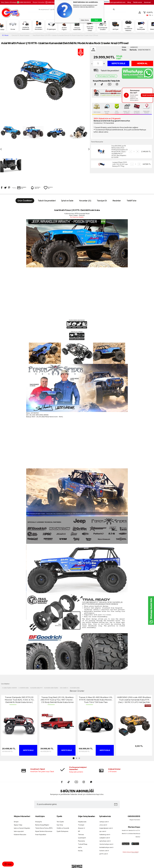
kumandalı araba (75, 668)
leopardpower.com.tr (106, 809)
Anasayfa (39, 802)
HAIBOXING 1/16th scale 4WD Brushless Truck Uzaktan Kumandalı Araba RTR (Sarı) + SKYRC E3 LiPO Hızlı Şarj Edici (134, 680)
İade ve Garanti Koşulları (22, 809)
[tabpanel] (19, 706)
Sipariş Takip (18, 806)
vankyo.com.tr (104, 802)
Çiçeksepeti (82, 818)
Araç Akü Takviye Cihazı (90, 26)
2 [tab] (76, 739)
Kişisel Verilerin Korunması (44, 812)
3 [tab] (79, 739)
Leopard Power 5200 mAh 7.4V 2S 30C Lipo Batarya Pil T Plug (120, 164)
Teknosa (81, 815)
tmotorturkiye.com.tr (106, 825)
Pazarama (81, 822)
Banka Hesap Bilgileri (42, 806)
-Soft (66, 865)
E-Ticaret (71, 865)
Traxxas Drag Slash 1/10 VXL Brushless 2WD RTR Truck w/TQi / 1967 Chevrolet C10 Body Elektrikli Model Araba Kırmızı (57, 680)
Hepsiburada (82, 802)
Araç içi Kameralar (77, 26)
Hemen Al (142, 63)
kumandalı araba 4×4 (36, 668)
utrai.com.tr (103, 806)
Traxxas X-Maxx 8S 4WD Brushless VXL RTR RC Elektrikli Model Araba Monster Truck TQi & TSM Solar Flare (96, 680)
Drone (13, 26)
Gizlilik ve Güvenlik (63, 809)
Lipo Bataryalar (141, 26)
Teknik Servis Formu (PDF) (44, 809)
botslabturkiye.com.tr (106, 828)
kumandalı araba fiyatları (51, 668)
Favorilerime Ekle (48, 155)
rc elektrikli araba (24, 668)
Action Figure (64, 26)
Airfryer (115, 26)
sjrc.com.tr (103, 812)
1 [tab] (74, 739)
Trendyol (81, 806)
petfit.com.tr (104, 834)
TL (148, 12)
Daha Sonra (85, 20)
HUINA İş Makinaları (26, 26)
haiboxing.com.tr (105, 815)
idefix (80, 828)
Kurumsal (147, 2)
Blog (129, 2)
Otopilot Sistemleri (38, 26)
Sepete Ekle (118, 63)
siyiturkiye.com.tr (105, 822)
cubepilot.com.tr (105, 818)
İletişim (16, 802)
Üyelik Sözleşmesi (62, 812)
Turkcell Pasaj (83, 825)
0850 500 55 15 (24, 2)
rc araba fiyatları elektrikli (10, 668)
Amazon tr (82, 809)
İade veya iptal (19, 812)
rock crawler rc (64, 668)
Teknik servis (137, 2)
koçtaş (80, 831)
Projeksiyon (51, 26)
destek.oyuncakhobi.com (116, 2)
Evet (96, 20)
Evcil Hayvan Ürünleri (103, 26)
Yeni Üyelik (60, 802)
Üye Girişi (60, 806)
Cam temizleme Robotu (128, 26)
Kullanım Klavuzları (20, 815)
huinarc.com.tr (104, 831)
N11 (79, 812)
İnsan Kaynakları (41, 815)
